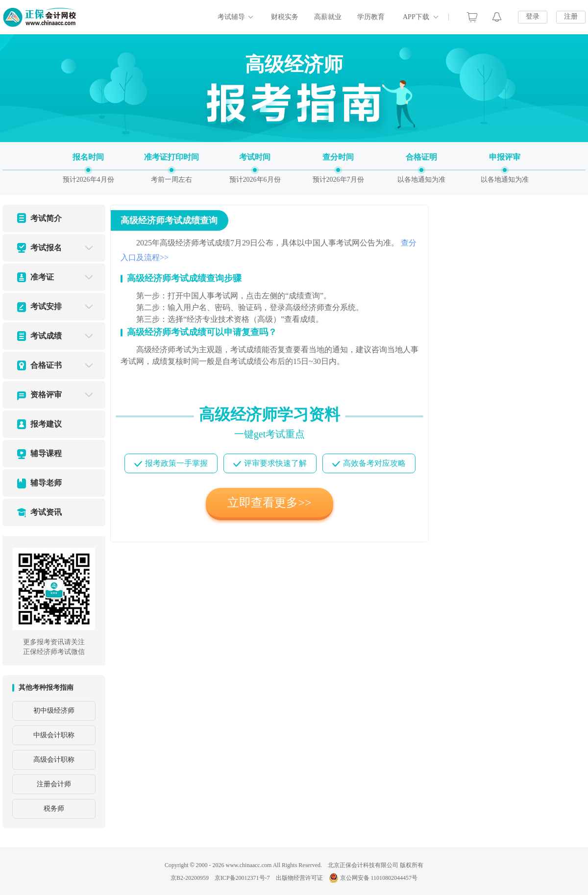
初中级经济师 (54, 711)
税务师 (54, 809)
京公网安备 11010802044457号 (373, 878)
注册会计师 (54, 784)
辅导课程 (46, 453)
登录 (533, 16)
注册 (571, 16)
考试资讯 (46, 512)
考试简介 (46, 218)
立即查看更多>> (269, 503)
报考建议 (46, 424)
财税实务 (285, 17)
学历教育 (371, 17)
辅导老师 (46, 483)
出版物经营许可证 (299, 878)
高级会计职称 (54, 760)
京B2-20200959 (190, 878)
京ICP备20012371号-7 (242, 878)
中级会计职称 (54, 735)
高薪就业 (328, 17)
